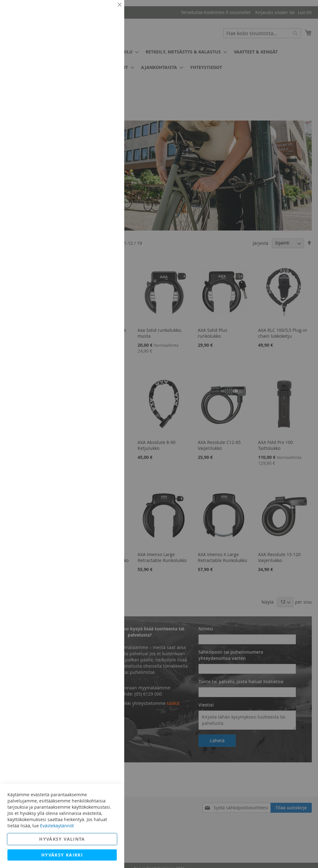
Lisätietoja (106, 57)
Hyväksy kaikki (62, 855)
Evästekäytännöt (57, 826)
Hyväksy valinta (62, 839)
